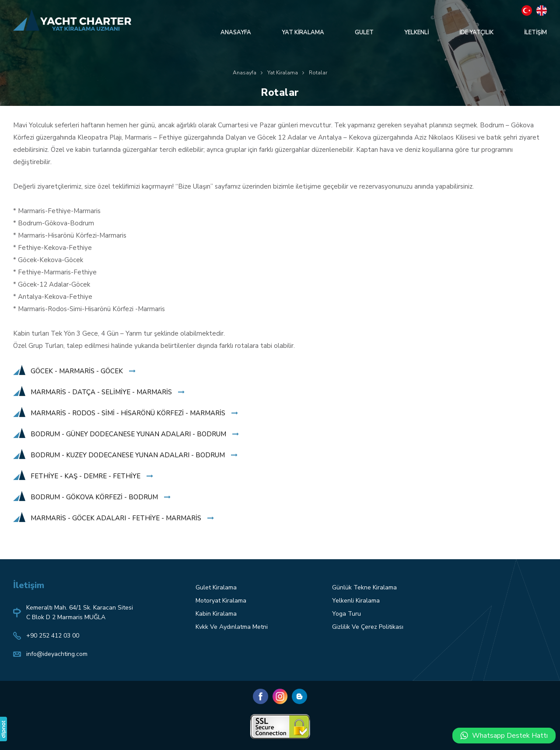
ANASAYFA (236, 32)
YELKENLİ (416, 32)
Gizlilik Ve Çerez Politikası (368, 627)
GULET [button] (364, 32)
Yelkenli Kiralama (356, 601)
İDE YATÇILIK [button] (476, 32)
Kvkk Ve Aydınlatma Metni (232, 627)
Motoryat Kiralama (221, 601)
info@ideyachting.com (57, 654)
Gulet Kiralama (216, 587)
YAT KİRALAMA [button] (303, 32)
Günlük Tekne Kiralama (364, 587)
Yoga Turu (346, 614)
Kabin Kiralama (216, 614)
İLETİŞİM (535, 32)
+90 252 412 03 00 (53, 636)
